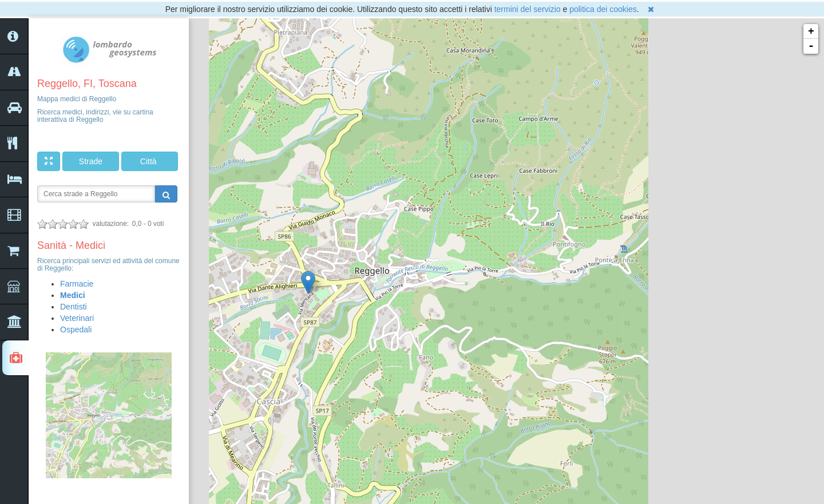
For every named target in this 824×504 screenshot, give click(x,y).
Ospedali (76, 330)
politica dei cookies (603, 9)
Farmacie (77, 284)
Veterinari (77, 318)
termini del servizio (528, 9)
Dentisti (74, 307)
